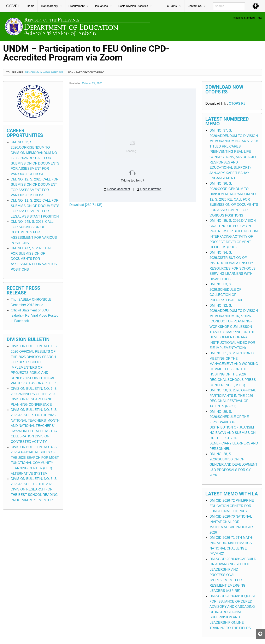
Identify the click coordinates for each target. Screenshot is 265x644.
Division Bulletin (28, 340)
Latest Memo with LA (232, 494)
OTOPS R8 (174, 6)
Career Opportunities (25, 133)
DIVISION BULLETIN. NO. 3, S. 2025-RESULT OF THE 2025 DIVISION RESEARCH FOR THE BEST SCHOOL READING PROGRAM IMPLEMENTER (34, 489)
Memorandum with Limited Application (49, 72)
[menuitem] (13, 6)
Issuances (101, 6)
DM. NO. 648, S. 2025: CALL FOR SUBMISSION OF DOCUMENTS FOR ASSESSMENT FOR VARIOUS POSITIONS (34, 232)
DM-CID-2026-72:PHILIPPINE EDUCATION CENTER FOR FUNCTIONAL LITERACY (232, 506)
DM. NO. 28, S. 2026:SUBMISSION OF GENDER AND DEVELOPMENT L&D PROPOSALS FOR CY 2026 (233, 464)
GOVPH (13, 6)
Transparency (49, 6)
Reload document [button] (117, 189)
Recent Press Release (23, 291)
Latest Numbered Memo (227, 121)
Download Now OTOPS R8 (224, 90)
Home (31, 6)
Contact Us (195, 6)
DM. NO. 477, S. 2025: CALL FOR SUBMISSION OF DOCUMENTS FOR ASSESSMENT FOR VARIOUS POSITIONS (34, 259)
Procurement (77, 6)
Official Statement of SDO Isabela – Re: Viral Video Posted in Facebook (35, 316)
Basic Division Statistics (133, 6)
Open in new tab (149, 189)
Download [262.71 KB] (86, 205)
